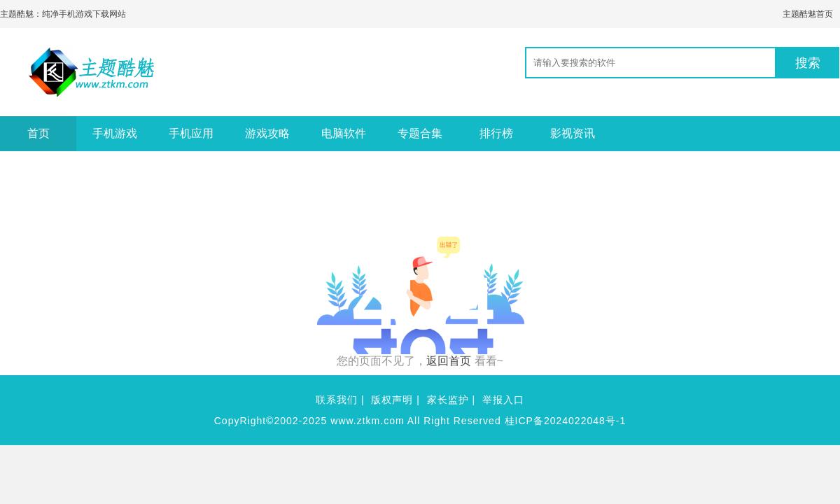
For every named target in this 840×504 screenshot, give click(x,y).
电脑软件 (344, 133)
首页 (38, 133)
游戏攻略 (267, 133)
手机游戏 (115, 133)
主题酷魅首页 (808, 14)
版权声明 (392, 400)
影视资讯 (573, 133)
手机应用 (191, 133)
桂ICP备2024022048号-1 (566, 421)
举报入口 (503, 400)
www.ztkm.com (367, 421)
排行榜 (496, 133)
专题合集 (420, 133)
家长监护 (448, 400)
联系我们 (337, 400)
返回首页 (449, 361)
